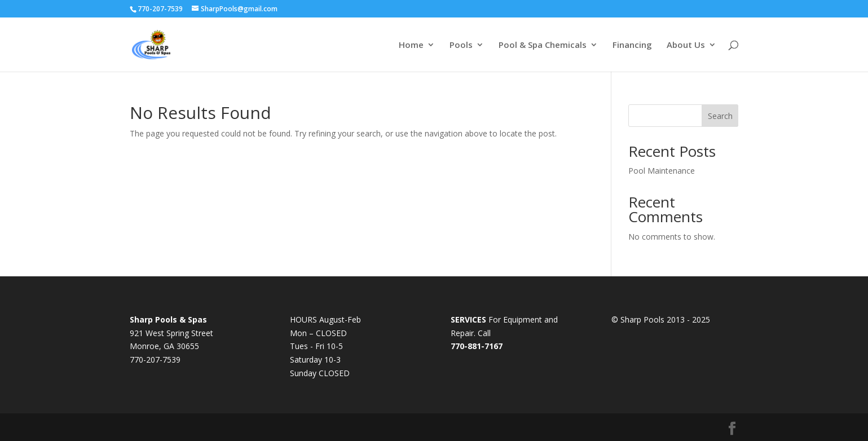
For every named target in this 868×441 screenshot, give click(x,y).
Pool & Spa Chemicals (543, 45)
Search (720, 116)
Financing (632, 45)
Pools (461, 45)
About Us (686, 45)
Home (411, 45)
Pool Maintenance (662, 171)
